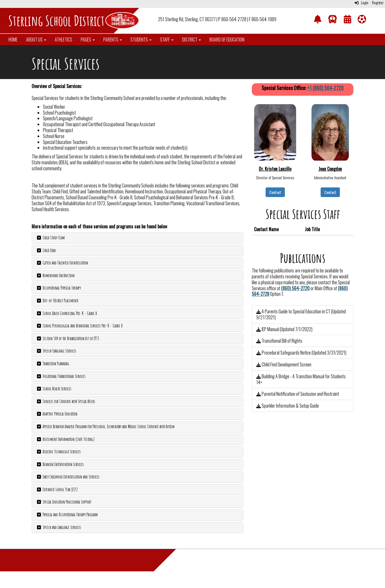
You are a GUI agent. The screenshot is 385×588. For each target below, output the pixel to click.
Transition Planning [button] (53, 364)
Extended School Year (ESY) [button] (57, 489)
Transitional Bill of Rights (279, 341)
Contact (275, 192)
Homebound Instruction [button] (55, 276)
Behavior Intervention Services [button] (60, 464)
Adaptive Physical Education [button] (57, 414)
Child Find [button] (46, 250)
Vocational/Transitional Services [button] (61, 376)
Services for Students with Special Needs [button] (66, 401)
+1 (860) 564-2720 (325, 88)
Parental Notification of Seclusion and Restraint (298, 394)
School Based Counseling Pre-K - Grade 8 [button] (66, 313)
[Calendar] (347, 20)
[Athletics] (362, 20)
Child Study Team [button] (50, 238)
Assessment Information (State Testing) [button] (65, 439)
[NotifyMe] (318, 20)
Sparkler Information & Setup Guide (288, 406)
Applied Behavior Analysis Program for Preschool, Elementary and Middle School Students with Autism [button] (105, 427)
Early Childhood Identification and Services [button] (68, 477)
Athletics (64, 40)
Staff (167, 40)
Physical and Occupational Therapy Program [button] (67, 515)
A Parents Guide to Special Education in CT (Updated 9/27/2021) (301, 314)
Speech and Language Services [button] (59, 527)
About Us (36, 40)
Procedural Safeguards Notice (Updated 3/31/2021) (301, 353)
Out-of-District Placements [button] (57, 301)
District (192, 40)
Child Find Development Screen (284, 364)
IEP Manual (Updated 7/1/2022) (284, 329)
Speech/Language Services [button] (56, 351)
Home (13, 40)
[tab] (137, 238)
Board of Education (227, 40)
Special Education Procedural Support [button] (64, 502)
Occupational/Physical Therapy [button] (58, 288)
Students (141, 40)
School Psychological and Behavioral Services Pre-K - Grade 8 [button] (79, 326)
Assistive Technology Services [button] (58, 452)
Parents (113, 40)
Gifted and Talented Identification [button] (62, 263)
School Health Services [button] (54, 389)
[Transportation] (333, 20)
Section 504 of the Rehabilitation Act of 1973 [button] (68, 338)
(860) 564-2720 (295, 288)
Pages (88, 40)
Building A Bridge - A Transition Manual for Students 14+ (301, 379)
